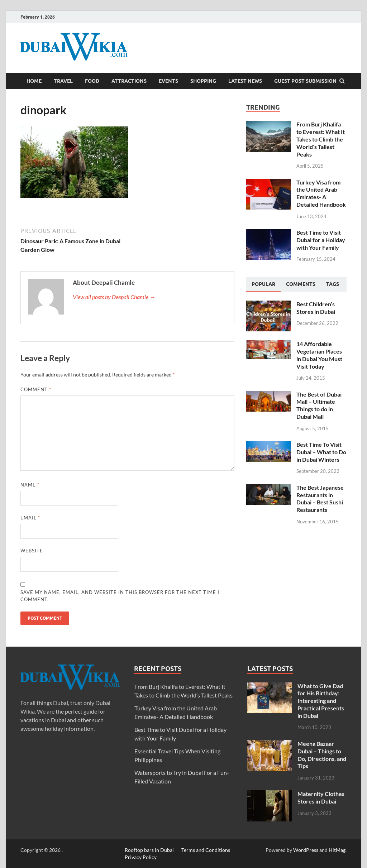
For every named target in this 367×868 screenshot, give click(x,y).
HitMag (337, 850)
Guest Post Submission (305, 81)
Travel (63, 81)
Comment (36, 389)
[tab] (263, 284)
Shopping (203, 81)
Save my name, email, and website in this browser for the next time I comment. (120, 596)
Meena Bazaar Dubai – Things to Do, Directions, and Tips (322, 755)
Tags (333, 284)
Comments (301, 284)
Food (92, 81)
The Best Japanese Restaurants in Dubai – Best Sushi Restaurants (320, 498)
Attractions (129, 81)
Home (34, 81)
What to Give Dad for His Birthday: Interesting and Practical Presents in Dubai (321, 701)
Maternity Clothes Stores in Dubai (321, 797)
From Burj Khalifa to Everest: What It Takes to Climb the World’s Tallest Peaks (321, 139)
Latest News (245, 81)
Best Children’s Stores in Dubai (316, 308)
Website (32, 551)
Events (168, 81)
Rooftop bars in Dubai (149, 850)
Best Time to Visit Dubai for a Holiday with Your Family (321, 240)
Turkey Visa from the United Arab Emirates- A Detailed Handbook (321, 193)
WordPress (306, 850)
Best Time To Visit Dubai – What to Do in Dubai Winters (321, 452)
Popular (263, 284)
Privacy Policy (141, 857)
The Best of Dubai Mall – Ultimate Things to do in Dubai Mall (319, 405)
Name (30, 485)
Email (30, 518)
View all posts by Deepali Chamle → (114, 297)
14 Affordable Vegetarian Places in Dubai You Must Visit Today (319, 355)
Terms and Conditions (206, 850)
